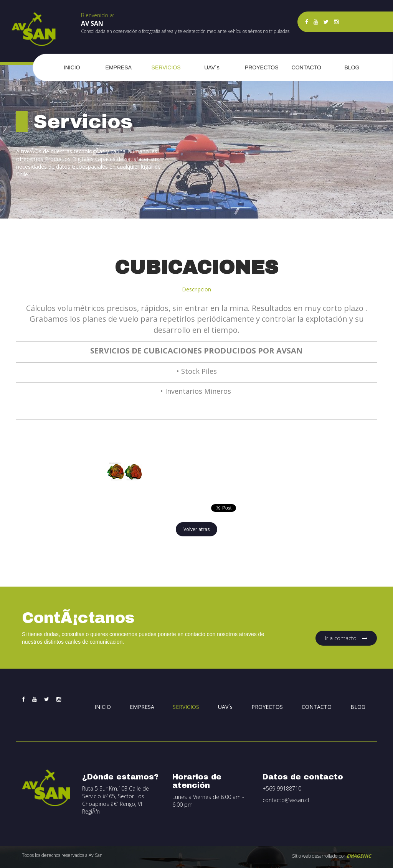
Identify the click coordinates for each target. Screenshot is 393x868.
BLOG (352, 67)
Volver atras (196, 529)
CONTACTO (306, 67)
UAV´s (212, 67)
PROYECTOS (262, 67)
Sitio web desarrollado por (332, 856)
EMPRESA (119, 67)
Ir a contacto (346, 638)
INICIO (72, 67)
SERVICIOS (166, 67)
